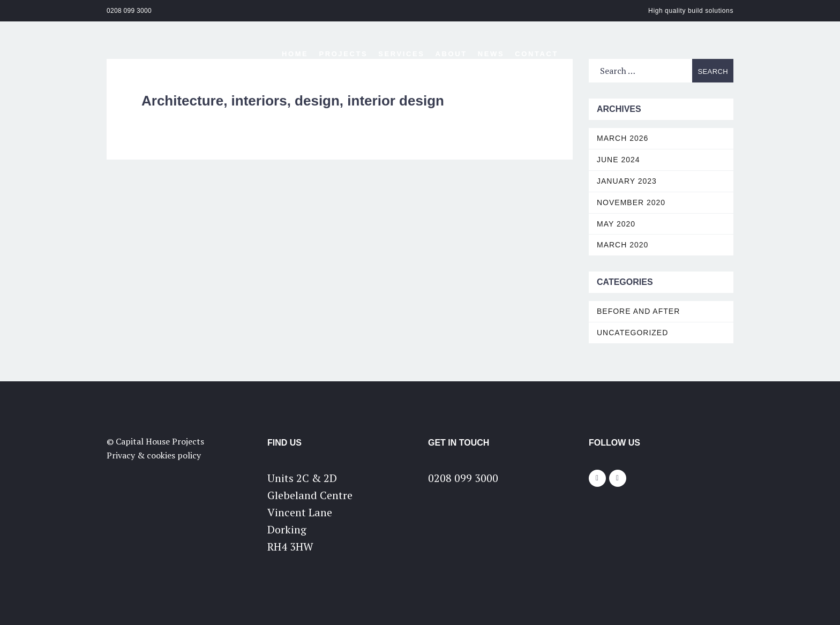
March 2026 (622, 138)
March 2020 (622, 245)
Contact (537, 54)
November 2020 (631, 202)
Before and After (638, 311)
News (491, 54)
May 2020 (616, 224)
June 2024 (618, 160)
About (451, 54)
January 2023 (627, 181)
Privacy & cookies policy (154, 455)
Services (401, 54)
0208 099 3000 (129, 11)
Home (295, 54)
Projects (343, 54)
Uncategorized (632, 333)
